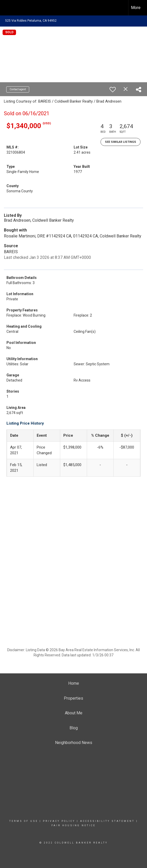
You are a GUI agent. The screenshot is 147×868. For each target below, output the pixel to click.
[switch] (113, 89)
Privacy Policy (59, 821)
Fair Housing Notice (73, 825)
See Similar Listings (121, 142)
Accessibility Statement (107, 821)
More (136, 8)
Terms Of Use (24, 821)
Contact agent (18, 89)
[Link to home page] (9, 8)
